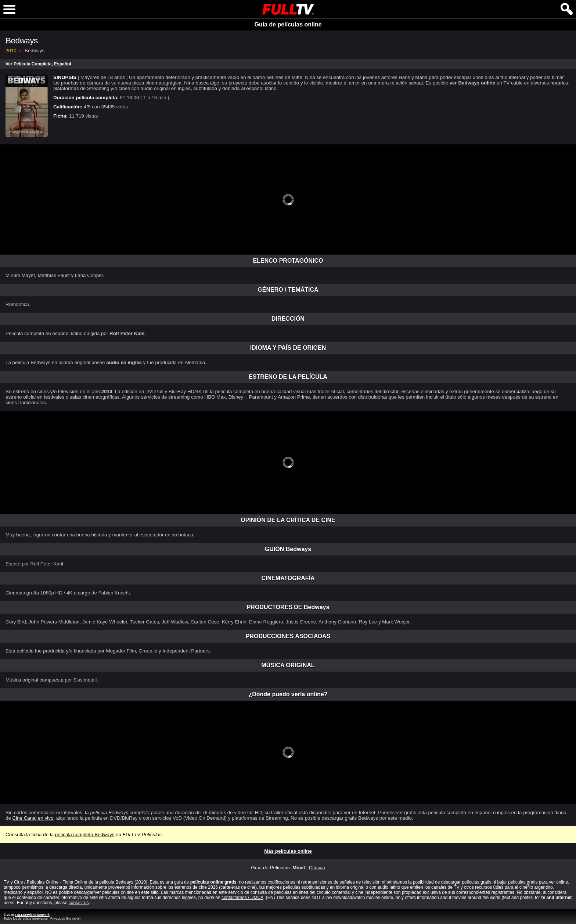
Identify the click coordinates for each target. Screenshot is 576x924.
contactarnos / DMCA (242, 898)
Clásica (317, 868)
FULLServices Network (32, 915)
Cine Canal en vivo (33, 818)
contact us (79, 903)
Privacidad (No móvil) (65, 918)
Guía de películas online (288, 24)
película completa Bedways (85, 835)
